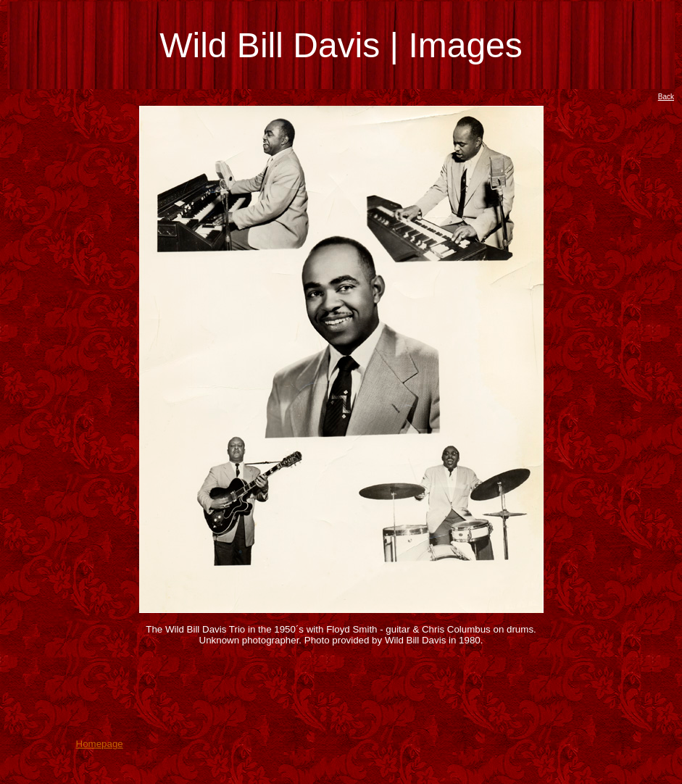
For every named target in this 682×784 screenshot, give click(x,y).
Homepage (100, 744)
